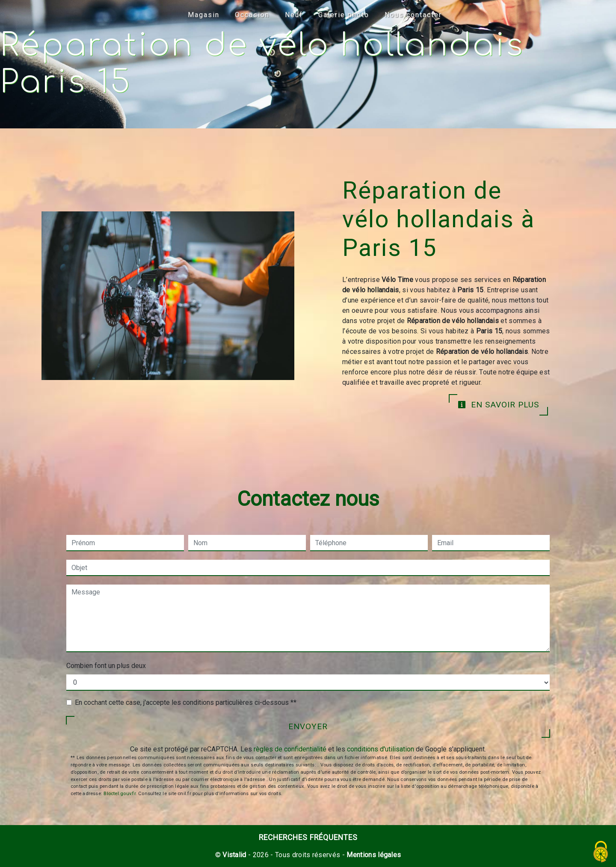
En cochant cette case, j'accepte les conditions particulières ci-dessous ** (186, 702)
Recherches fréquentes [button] (308, 837)
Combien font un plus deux (106, 666)
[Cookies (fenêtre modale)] (601, 852)
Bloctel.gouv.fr (119, 794)
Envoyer (308, 726)
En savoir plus (498, 405)
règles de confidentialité (290, 749)
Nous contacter (413, 15)
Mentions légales (373, 855)
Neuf (294, 15)
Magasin (204, 15)
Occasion (252, 15)
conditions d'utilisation (381, 749)
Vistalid (234, 855)
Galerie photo (344, 15)
